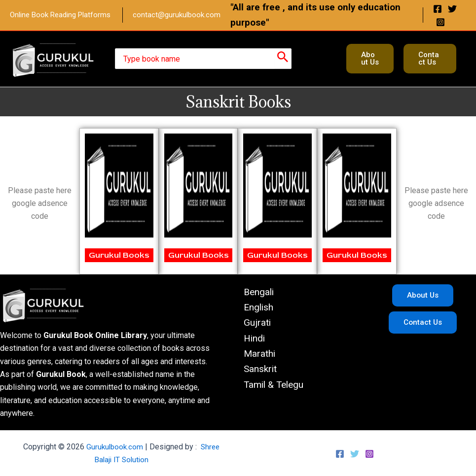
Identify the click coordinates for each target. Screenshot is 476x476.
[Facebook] (438, 9)
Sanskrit (256, 374)
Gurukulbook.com (114, 447)
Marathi (255, 357)
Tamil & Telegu (270, 390)
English (254, 308)
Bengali (254, 292)
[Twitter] (452, 9)
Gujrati (252, 325)
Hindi (250, 341)
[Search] (283, 59)
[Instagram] (440, 22)
